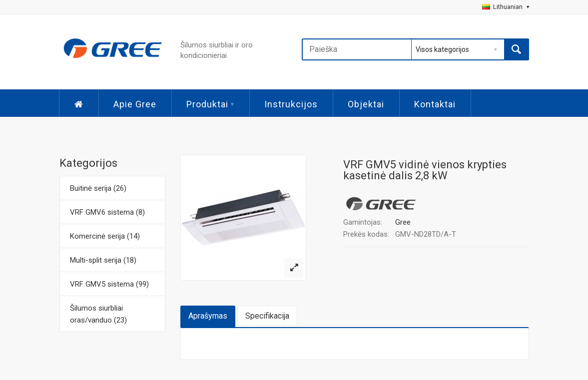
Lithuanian (506, 7)
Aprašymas (208, 316)
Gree (403, 222)
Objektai (366, 104)
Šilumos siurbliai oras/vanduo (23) (98, 314)
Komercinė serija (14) (105, 236)
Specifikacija (267, 316)
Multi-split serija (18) (103, 260)
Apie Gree (135, 104)
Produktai (210, 104)
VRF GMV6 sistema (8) (107, 212)
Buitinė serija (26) (98, 188)
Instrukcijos (291, 104)
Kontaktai (435, 104)
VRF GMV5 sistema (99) (109, 284)
